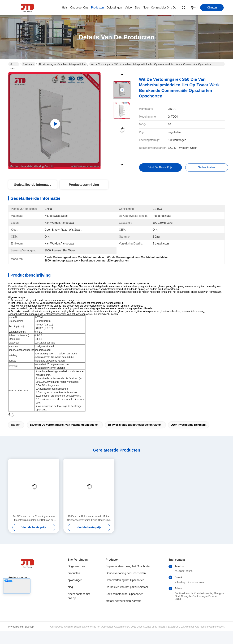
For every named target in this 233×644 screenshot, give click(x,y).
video (128, 8)
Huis (65, 8)
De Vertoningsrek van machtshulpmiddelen (62, 64)
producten (97, 8)
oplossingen (114, 8)
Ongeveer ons (76, 566)
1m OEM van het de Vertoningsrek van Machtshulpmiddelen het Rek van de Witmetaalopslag (34, 518)
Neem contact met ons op (79, 596)
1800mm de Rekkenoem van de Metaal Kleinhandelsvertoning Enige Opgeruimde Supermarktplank (89, 518)
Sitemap (29, 627)
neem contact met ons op (160, 8)
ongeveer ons (79, 8)
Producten (28, 64)
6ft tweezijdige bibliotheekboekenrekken (135, 425)
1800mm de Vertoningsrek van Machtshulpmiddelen (64, 425)
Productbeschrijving (84, 185)
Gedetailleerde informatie (33, 185)
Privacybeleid (16, 627)
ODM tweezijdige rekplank (189, 425)
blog (137, 8)
